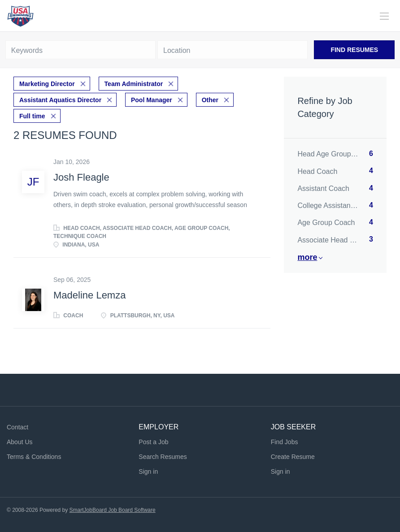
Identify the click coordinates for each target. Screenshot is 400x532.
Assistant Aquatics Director (60, 100)
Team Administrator (134, 84)
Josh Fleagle (81, 177)
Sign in (148, 471)
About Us (20, 442)
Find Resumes (354, 50)
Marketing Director (47, 84)
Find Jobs (285, 442)
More (307, 257)
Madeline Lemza (89, 295)
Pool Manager (152, 100)
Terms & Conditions (34, 457)
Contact (17, 427)
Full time (32, 116)
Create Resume (293, 457)
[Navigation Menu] (384, 16)
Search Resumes (163, 457)
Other (210, 100)
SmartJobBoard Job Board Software (113, 510)
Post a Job (153, 442)
